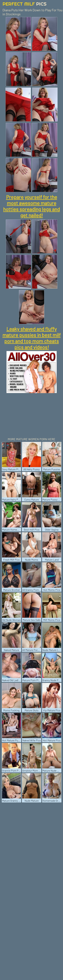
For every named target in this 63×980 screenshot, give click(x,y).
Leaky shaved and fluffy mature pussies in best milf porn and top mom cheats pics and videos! (32, 338)
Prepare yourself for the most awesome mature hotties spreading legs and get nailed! (32, 206)
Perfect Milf (25, 4)
